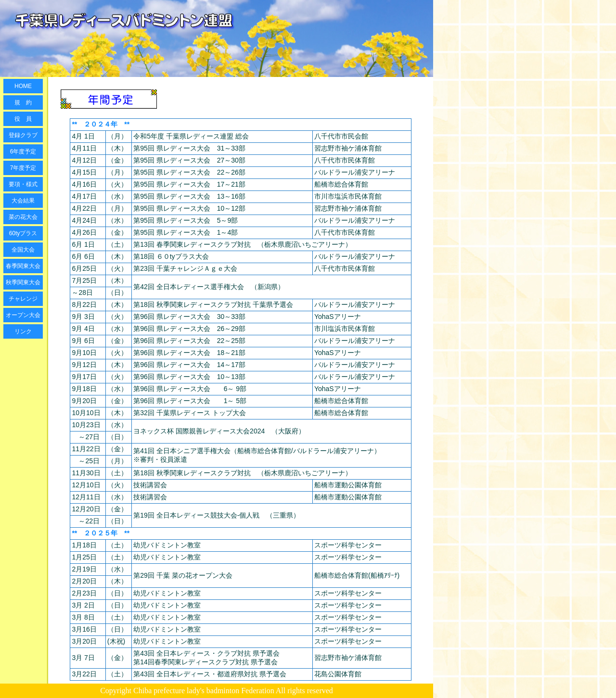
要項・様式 (23, 184)
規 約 (23, 102)
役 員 (23, 119)
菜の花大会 (23, 217)
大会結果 (23, 201)
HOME (23, 86)
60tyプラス (23, 233)
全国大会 (23, 250)
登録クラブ (23, 135)
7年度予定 (23, 168)
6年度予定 (23, 152)
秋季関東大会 (23, 282)
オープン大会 (23, 315)
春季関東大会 (23, 266)
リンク (23, 331)
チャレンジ (23, 299)
